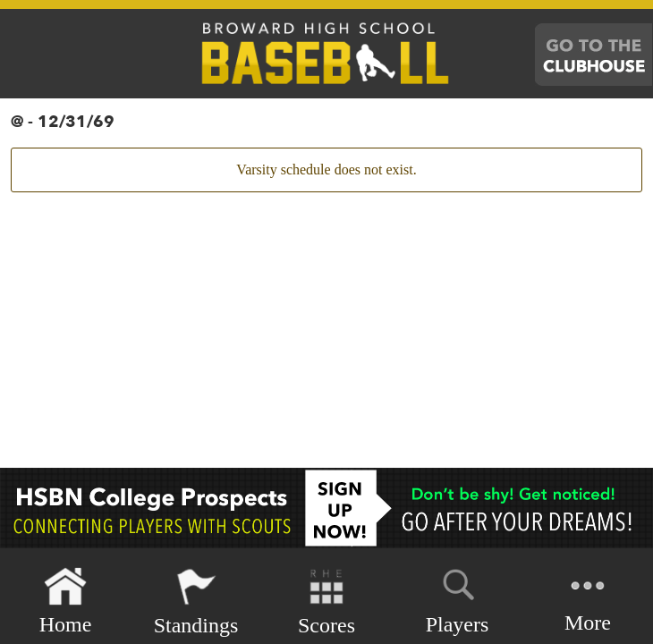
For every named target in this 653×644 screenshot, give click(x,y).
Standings (196, 602)
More (588, 600)
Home (66, 602)
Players (458, 598)
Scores (326, 602)
